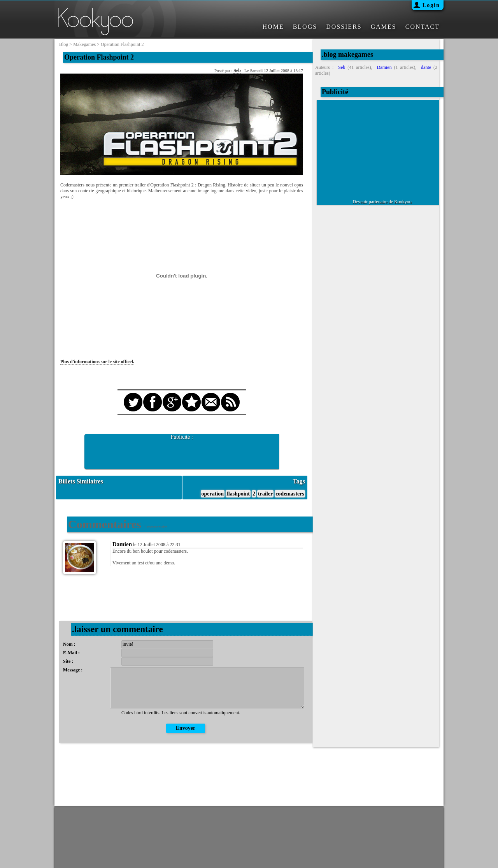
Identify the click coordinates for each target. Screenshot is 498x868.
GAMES (384, 27)
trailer (265, 494)
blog (64, 44)
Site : (68, 661)
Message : (73, 670)
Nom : (69, 644)
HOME (273, 27)
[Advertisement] (182, 452)
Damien (122, 544)
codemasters (290, 494)
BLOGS (305, 27)
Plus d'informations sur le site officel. (97, 362)
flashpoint (238, 494)
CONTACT (423, 27)
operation (213, 494)
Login (431, 5)
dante (426, 67)
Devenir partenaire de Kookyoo (382, 202)
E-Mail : (71, 653)
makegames (84, 44)
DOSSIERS (344, 27)
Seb (237, 70)
